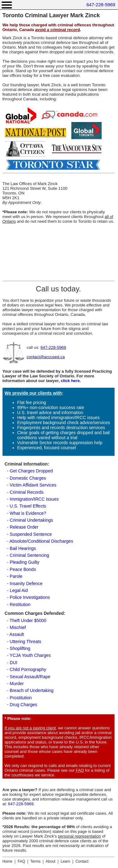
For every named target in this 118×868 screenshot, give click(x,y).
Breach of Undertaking (32, 690)
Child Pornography (28, 669)
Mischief (18, 627)
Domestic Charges (28, 478)
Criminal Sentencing (29, 555)
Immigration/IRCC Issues (34, 499)
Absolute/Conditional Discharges (41, 541)
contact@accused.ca (46, 357)
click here (70, 381)
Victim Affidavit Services (33, 485)
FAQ (80, 770)
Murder (17, 684)
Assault (17, 634)
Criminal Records (27, 492)
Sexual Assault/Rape (30, 677)
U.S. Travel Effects (28, 506)
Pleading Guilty (25, 562)
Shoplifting (20, 648)
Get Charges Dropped (31, 471)
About (51, 861)
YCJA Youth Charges (30, 655)
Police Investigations (30, 597)
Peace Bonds (23, 569)
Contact (82, 861)
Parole (16, 576)
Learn (66, 861)
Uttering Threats (25, 642)
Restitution (20, 604)
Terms (35, 861)
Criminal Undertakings (31, 520)
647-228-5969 (101, 5)
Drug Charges (23, 705)
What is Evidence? (28, 513)
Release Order (24, 527)
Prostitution (21, 698)
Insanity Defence (26, 583)
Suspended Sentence (31, 534)
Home (8, 861)
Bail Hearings (23, 548)
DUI (14, 663)
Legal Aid (19, 590)
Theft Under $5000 (28, 620)
